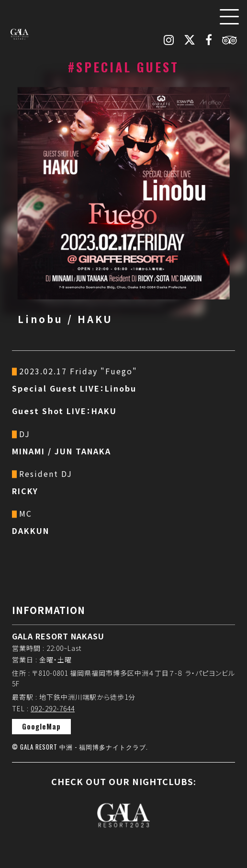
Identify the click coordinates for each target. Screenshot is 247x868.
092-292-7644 (53, 708)
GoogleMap (41, 726)
